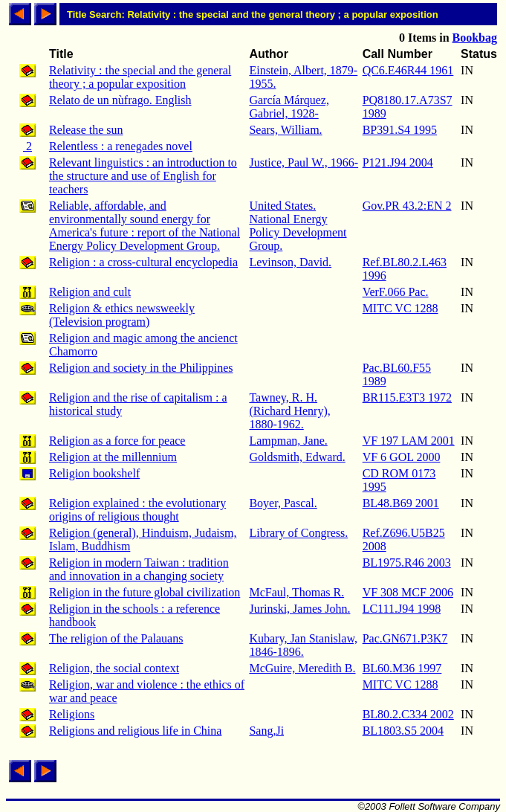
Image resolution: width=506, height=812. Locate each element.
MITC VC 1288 (400, 308)
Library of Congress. (298, 533)
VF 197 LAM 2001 (409, 441)
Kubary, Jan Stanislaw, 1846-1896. (303, 645)
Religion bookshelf (94, 473)
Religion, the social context (114, 668)
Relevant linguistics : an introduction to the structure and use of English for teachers (143, 176)
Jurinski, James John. (299, 609)
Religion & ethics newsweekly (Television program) (122, 315)
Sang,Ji (266, 731)
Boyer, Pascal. (283, 503)
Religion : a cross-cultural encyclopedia (143, 262)
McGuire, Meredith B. (302, 668)
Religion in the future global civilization (145, 592)
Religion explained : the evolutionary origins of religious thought (137, 510)
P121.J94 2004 (398, 162)
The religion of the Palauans (116, 638)
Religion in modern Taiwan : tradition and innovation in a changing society (139, 569)
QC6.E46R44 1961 (408, 70)
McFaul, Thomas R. (296, 592)
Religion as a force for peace (117, 441)
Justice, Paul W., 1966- (304, 162)
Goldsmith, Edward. (297, 457)
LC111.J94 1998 (402, 609)
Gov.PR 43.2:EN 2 (407, 206)
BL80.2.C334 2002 (408, 714)
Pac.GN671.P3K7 (405, 638)
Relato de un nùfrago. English (120, 100)
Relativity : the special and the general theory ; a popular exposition (140, 77)
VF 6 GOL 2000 (402, 457)
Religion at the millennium (113, 457)
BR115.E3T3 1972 (407, 397)
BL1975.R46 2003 (407, 563)
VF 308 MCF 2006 (408, 592)
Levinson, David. (290, 262)
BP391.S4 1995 (400, 130)
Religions (72, 714)
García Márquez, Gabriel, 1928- (289, 107)
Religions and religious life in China (135, 731)
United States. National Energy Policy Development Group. (298, 226)
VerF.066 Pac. (396, 292)
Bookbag (475, 38)
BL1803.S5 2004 (403, 731)
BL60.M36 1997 (402, 668)
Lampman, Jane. (288, 441)
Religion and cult (90, 292)
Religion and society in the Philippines (141, 368)
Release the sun (86, 130)
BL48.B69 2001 (401, 503)
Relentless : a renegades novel (121, 146)
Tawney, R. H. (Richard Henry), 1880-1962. (289, 411)
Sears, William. (285, 130)
